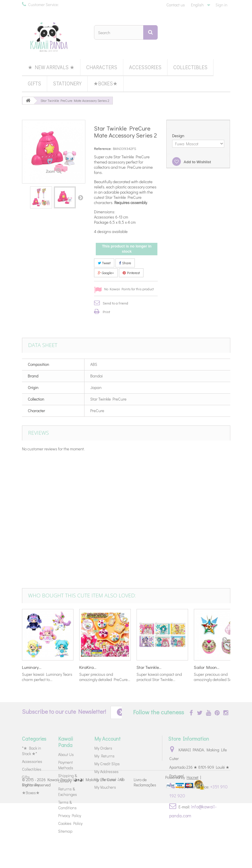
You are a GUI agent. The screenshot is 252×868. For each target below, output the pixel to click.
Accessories (145, 67)
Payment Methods (66, 765)
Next (80, 197)
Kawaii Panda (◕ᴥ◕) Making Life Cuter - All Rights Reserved (73, 847)
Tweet (104, 263)
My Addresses (106, 771)
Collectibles (190, 67)
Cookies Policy (70, 823)
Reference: (103, 148)
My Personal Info (110, 779)
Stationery (67, 83)
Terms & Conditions (67, 805)
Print (106, 312)
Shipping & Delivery (68, 778)
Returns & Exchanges (68, 792)
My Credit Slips (107, 764)
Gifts (34, 83)
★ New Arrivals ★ (51, 67)
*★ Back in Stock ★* (32, 751)
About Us (66, 754)
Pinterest (131, 273)
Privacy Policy (70, 815)
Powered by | (183, 842)
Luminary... (32, 667)
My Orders (103, 748)
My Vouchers (105, 787)
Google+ (106, 273)
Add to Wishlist (197, 162)
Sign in (221, 5)
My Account (107, 739)
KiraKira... (88, 667)
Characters (102, 67)
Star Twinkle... (149, 667)
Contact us (176, 5)
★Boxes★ (105, 83)
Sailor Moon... (207, 667)
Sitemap (65, 831)
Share (125, 263)
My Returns (104, 756)
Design (179, 136)
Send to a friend (115, 303)
